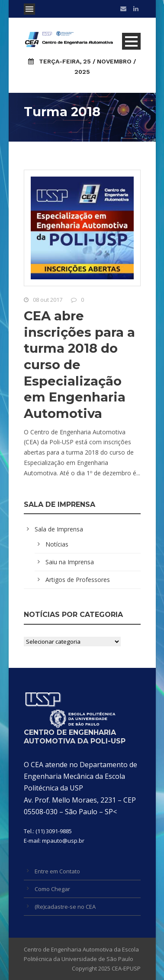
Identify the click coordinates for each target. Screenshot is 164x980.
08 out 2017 (48, 300)
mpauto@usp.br (63, 841)
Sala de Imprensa (59, 529)
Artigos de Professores (78, 580)
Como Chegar (52, 889)
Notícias (57, 544)
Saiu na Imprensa (70, 562)
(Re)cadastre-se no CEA (65, 907)
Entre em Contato (57, 871)
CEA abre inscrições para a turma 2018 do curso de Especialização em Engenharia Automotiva (79, 365)
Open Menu (29, 9)
